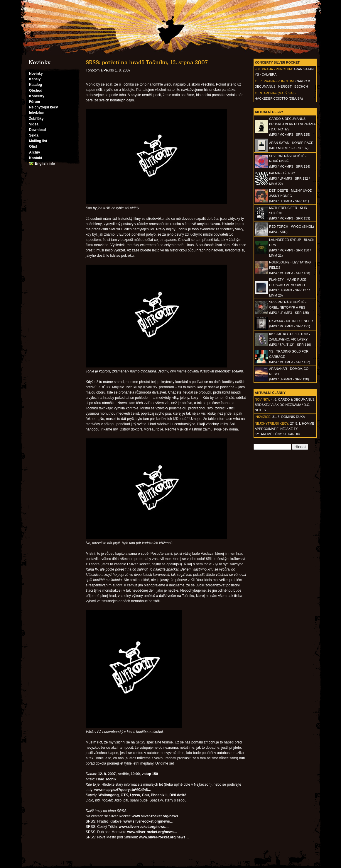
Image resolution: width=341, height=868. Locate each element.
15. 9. (259, 93)
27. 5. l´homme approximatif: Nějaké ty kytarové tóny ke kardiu (285, 429)
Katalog (36, 85)
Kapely (35, 79)
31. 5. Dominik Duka (289, 417)
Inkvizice (36, 113)
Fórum (34, 102)
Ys (257, 74)
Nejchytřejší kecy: (272, 423)
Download (37, 130)
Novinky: (262, 399)
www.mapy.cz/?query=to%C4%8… (123, 790)
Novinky (36, 74)
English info (45, 164)
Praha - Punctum (277, 69)
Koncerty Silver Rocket (277, 62)
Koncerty (37, 96)
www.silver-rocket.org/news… (157, 816)
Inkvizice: (263, 417)
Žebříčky (36, 119)
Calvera (269, 74)
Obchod (36, 91)
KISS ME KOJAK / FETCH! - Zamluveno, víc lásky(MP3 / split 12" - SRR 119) (290, 339)
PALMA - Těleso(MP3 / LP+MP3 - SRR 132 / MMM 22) (289, 178)
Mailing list (38, 141)
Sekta (34, 135)
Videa (34, 124)
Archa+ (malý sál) (280, 93)
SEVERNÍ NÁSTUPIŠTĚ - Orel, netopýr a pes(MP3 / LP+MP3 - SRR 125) (289, 307)
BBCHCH (301, 86)
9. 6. (258, 69)
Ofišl (33, 147)
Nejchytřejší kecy (43, 107)
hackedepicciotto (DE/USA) (279, 98)
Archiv (34, 152)
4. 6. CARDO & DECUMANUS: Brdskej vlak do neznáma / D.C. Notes (285, 405)
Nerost (285, 86)
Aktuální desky (269, 112)
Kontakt (36, 158)
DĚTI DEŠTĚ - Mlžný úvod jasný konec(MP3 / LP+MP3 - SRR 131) (291, 196)
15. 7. (259, 81)
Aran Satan (304, 69)
